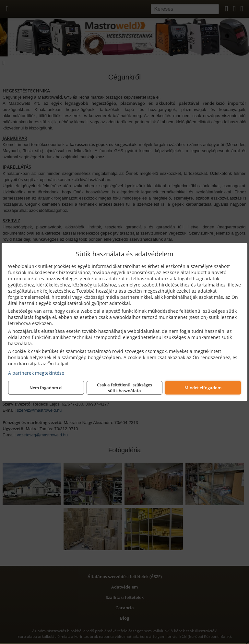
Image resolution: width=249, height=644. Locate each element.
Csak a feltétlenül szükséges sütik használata (124, 388)
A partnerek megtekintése (36, 373)
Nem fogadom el (46, 388)
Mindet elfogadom (203, 388)
